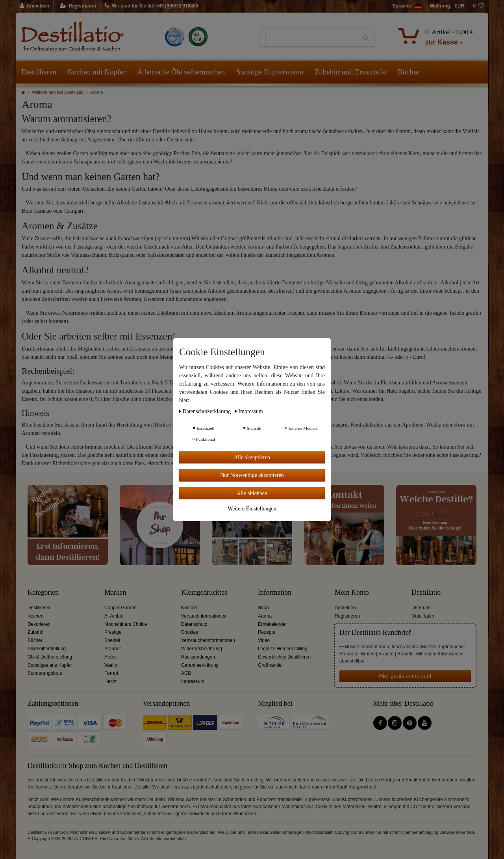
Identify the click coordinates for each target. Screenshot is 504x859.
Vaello (111, 665)
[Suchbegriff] (308, 38)
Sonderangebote (45, 673)
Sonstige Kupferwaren (270, 72)
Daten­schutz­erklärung (206, 411)
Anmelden (345, 608)
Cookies (190, 632)
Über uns (421, 608)
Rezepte (267, 632)
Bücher (409, 72)
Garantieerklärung (200, 665)
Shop (263, 608)
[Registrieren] (78, 6)
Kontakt (189, 608)
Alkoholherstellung (47, 649)
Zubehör (36, 632)
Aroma (265, 616)
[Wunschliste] (478, 6)
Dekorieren (39, 624)
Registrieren (347, 616)
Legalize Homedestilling (283, 649)
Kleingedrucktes (204, 593)
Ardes (110, 657)
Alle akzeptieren (252, 457)
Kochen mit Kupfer (96, 72)
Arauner (113, 649)
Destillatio (426, 593)
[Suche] (366, 38)
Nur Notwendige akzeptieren (252, 475)
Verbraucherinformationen (208, 640)
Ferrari (111, 673)
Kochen (35, 616)
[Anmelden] (35, 6)
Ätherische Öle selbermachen (181, 72)
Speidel (112, 640)
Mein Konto (352, 593)
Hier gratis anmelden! (405, 676)
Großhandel (270, 665)
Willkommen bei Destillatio (58, 92)
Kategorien (43, 593)
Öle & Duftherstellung (50, 657)
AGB (186, 673)
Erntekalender (272, 624)
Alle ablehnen (252, 493)
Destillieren (39, 72)
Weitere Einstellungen (252, 509)
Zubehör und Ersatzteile (351, 72)
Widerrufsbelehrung (202, 649)
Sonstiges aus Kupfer (50, 665)
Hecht (110, 681)
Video (264, 640)
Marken (115, 593)
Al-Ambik (114, 616)
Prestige (113, 632)
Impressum (193, 681)
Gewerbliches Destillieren (284, 657)
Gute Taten (423, 616)
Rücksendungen (198, 657)
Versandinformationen (204, 616)
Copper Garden (120, 608)
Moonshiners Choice (126, 624)
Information (275, 593)
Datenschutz (194, 624)
